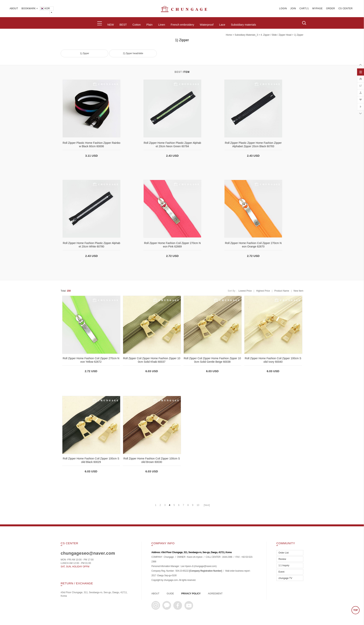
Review (282, 559)
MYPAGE (317, 8)
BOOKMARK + (30, 8)
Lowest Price (245, 291)
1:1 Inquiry (284, 565)
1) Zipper (299, 35)
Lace (222, 25)
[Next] (207, 505)
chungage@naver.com (205, 566)
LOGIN (283, 8)
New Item (298, 291)
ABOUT (14, 8)
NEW (111, 25)
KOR (45, 8)
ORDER (330, 8)
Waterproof (207, 25)
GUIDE (170, 594)
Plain (149, 25)
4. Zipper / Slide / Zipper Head (276, 35)
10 (198, 505)
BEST (123, 25)
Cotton (137, 25)
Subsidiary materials (244, 25)
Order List (284, 553)
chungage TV (285, 578)
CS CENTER (346, 8)
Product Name (282, 291)
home (229, 35)
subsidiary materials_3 (246, 35)
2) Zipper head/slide (133, 53)
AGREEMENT (215, 594)
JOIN (293, 8)
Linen (161, 25)
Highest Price (263, 291)
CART (303, 8)
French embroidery (182, 25)
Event (281, 572)
